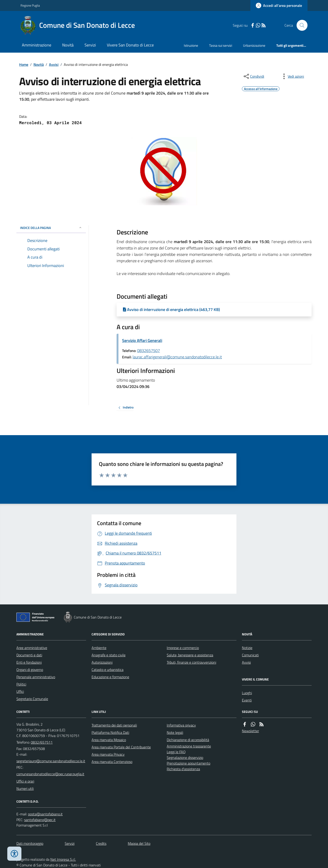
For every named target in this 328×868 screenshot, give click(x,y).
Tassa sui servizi (221, 45)
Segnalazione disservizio (185, 758)
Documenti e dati (29, 655)
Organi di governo (30, 670)
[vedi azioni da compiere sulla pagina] (292, 76)
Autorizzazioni (102, 662)
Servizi (90, 45)
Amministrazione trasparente (189, 746)
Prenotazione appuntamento (188, 763)
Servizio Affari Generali (142, 340)
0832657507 (149, 351)
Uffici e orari (25, 781)
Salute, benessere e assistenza (190, 655)
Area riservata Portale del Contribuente (121, 747)
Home (24, 64)
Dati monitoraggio (30, 843)
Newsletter (250, 731)
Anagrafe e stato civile (109, 655)
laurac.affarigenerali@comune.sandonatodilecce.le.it (177, 357)
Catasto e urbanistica (108, 670)
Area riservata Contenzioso (112, 762)
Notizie (247, 648)
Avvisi (54, 64)
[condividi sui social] (254, 76)
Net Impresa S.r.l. (63, 859)
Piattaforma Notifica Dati (110, 732)
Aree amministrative (32, 648)
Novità (68, 45)
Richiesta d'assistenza (183, 769)
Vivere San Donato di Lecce (130, 45)
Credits (101, 843)
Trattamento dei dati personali (114, 725)
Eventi (247, 700)
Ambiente (99, 648)
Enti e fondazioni (29, 662)
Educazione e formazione (110, 677)
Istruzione (191, 45)
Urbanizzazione (254, 45)
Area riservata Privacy (108, 754)
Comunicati (250, 655)
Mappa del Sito (139, 843)
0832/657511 (42, 742)
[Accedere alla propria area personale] (279, 5)
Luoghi (247, 693)
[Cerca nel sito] (300, 25)
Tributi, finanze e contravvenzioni (191, 662)
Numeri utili (25, 788)
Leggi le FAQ (176, 752)
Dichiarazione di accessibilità (188, 740)
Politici (21, 684)
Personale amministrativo (36, 677)
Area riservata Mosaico (109, 740)
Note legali (175, 732)
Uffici (20, 691)
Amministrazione (37, 45)
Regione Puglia (30, 5)
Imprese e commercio (183, 648)
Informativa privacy (181, 725)
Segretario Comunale (32, 699)
